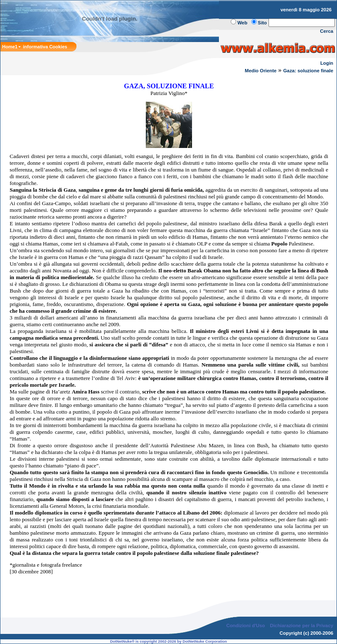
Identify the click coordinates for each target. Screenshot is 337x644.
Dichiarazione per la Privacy (302, 626)
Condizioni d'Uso (245, 626)
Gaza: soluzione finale (308, 71)
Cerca (327, 31)
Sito (262, 23)
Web (242, 23)
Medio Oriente (261, 71)
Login (327, 63)
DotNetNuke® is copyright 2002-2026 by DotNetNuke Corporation (168, 641)
